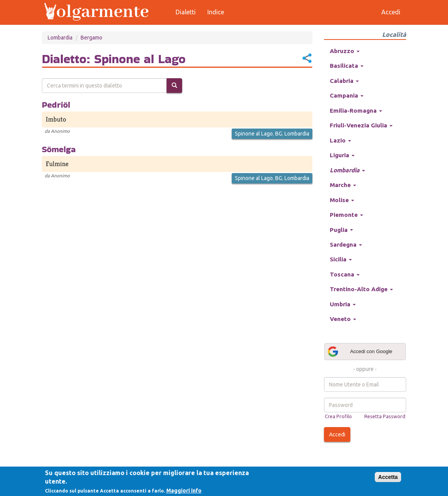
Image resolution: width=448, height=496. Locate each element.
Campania (347, 95)
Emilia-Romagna (356, 111)
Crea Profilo (338, 416)
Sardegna (346, 245)
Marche (343, 185)
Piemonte (346, 215)
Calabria (344, 81)
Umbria (343, 304)
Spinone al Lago (254, 134)
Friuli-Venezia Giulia (361, 125)
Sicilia (341, 259)
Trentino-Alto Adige (361, 289)
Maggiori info (184, 491)
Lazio (340, 140)
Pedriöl (56, 105)
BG (279, 134)
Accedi (337, 434)
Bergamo (91, 38)
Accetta (388, 477)
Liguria (342, 155)
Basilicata (347, 66)
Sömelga (59, 149)
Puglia (341, 230)
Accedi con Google (360, 352)
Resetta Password (385, 416)
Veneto (343, 319)
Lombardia (60, 38)
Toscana (345, 274)
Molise (342, 200)
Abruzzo (345, 51)
